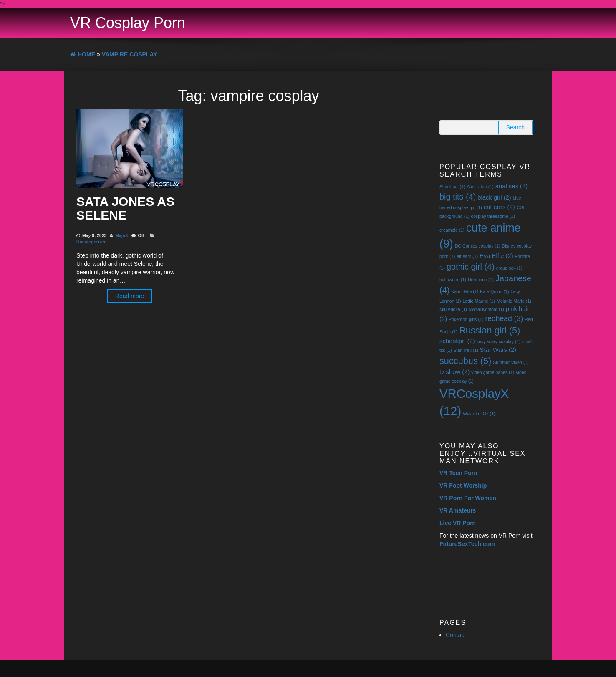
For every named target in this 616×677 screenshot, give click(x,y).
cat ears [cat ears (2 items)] (499, 207)
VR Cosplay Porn (128, 23)
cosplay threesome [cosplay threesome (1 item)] (493, 216)
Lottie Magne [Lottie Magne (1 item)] (479, 301)
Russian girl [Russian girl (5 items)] (490, 330)
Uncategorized (91, 242)
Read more (130, 296)
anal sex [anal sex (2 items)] (511, 186)
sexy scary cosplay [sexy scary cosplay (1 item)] (499, 341)
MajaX (121, 235)
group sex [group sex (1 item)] (509, 268)
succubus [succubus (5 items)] (465, 361)
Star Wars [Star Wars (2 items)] (498, 350)
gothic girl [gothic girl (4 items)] (471, 267)
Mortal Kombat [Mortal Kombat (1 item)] (486, 309)
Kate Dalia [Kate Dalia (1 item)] (465, 291)
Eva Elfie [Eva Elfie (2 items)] (496, 256)
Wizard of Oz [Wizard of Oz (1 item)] (479, 414)
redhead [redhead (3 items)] (504, 318)
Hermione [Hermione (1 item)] (481, 280)
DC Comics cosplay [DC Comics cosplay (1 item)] (478, 246)
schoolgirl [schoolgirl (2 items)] (457, 341)
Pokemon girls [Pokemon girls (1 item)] (466, 319)
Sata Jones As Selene (125, 208)
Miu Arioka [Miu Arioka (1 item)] (453, 309)
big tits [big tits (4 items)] (458, 197)
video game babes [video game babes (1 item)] (493, 372)
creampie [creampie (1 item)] (452, 230)
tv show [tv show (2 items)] (454, 372)
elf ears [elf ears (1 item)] (467, 256)
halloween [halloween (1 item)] (453, 280)
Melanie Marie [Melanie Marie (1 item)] (514, 301)
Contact (456, 635)
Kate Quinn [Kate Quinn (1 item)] (494, 291)
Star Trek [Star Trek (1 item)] (466, 350)
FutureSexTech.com (467, 544)
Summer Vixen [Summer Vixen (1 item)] (511, 362)
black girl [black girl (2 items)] (494, 197)
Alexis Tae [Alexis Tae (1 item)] (480, 187)
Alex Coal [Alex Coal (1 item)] (452, 187)
